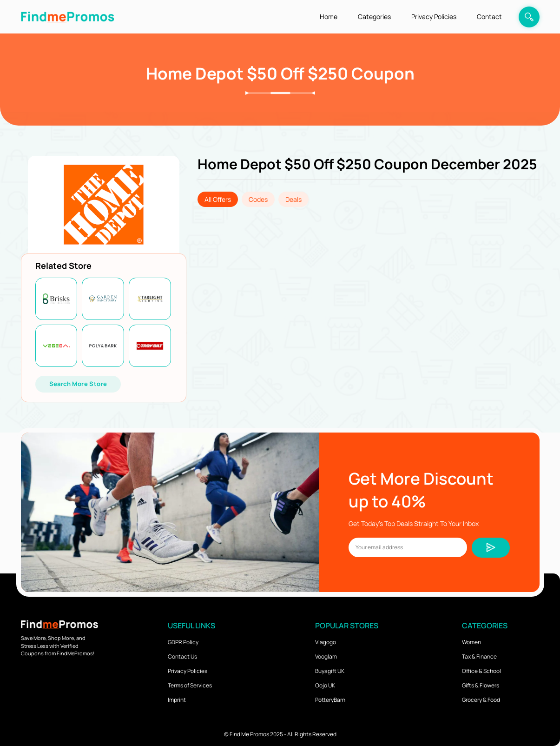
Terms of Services (190, 685)
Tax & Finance (479, 656)
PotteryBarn (330, 700)
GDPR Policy (183, 642)
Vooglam (326, 656)
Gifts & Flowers (481, 685)
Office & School (481, 671)
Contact (489, 17)
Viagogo (326, 642)
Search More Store (78, 384)
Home (329, 17)
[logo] (67, 17)
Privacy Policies (434, 17)
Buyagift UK (330, 671)
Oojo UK (325, 685)
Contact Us (182, 656)
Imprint (177, 700)
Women (471, 642)
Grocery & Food (481, 700)
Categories (374, 17)
